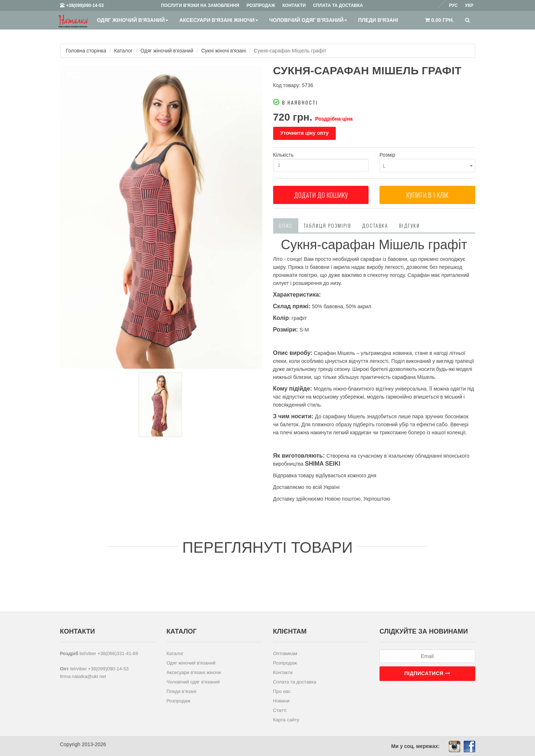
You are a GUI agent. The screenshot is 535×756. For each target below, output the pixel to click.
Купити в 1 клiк (427, 195)
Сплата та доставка (295, 682)
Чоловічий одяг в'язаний (308, 20)
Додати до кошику (321, 195)
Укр (469, 5)
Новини (281, 701)
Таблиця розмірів (327, 225)
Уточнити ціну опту (305, 133)
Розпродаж (178, 701)
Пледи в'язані (378, 20)
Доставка (375, 225)
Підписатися (427, 673)
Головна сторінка (86, 51)
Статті (280, 710)
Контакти (283, 672)
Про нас (282, 691)
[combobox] (427, 166)
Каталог (123, 51)
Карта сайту (286, 720)
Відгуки (410, 225)
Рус (453, 5)
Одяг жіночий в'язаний (133, 20)
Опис (286, 225)
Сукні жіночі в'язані (224, 51)
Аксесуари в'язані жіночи (219, 20)
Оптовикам (285, 653)
